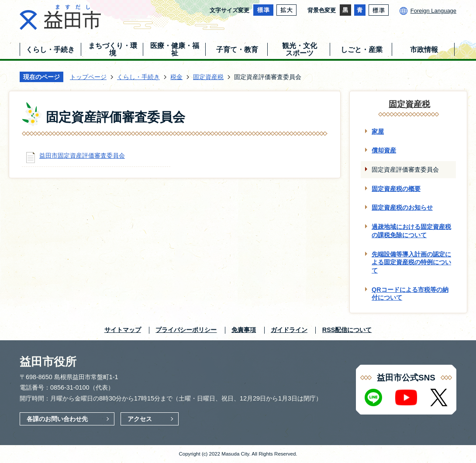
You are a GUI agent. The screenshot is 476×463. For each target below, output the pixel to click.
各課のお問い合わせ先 (57, 419)
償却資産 (384, 150)
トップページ (88, 77)
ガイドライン (289, 330)
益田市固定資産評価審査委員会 (82, 155)
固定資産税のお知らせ (402, 207)
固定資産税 (208, 77)
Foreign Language (433, 11)
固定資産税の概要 (396, 189)
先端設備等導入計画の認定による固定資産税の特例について (411, 262)
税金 (176, 77)
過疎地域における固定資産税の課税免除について (411, 231)
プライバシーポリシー (186, 330)
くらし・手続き (138, 77)
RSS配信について (347, 330)
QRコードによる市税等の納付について (410, 294)
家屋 (378, 131)
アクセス (140, 419)
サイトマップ (123, 330)
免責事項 (244, 330)
